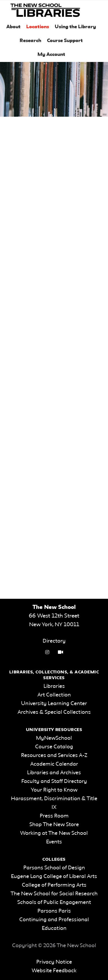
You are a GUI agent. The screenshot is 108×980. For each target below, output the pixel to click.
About (13, 27)
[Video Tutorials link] (60, 653)
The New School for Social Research (54, 894)
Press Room (54, 816)
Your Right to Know (54, 790)
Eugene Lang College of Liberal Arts (54, 877)
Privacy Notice (54, 962)
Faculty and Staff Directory (54, 781)
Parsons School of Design (54, 868)
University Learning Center (54, 704)
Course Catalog (54, 747)
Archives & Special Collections (54, 712)
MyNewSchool (54, 738)
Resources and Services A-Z (54, 756)
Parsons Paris (54, 911)
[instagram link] (47, 653)
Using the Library (75, 27)
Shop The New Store (54, 825)
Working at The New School (54, 833)
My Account (51, 55)
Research (30, 41)
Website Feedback (54, 971)
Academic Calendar (54, 764)
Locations (38, 27)
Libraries (54, 686)
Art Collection (54, 695)
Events (54, 842)
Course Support (65, 41)
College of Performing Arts (54, 885)
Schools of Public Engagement (54, 902)
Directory (54, 641)
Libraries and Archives (54, 773)
